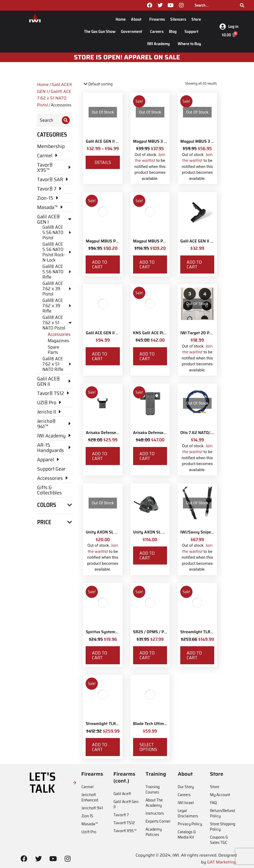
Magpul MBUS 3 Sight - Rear (207, 141)
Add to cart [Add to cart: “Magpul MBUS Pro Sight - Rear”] (147, 264)
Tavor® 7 (121, 815)
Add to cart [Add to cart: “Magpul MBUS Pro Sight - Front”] (100, 264)
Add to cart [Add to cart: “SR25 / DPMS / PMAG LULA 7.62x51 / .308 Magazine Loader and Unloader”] (147, 655)
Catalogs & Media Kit (187, 834)
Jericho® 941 (92, 808)
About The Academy (154, 803)
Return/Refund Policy (222, 813)
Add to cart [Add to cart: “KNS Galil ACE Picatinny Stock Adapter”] (147, 356)
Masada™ (90, 824)
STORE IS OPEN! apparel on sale (127, 57)
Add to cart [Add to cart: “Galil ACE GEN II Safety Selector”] (194, 264)
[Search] (242, 5)
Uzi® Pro (89, 832)
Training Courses (153, 789)
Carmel (87, 787)
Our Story (186, 787)
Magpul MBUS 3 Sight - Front (160, 141)
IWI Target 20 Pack (198, 333)
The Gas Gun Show (100, 31)
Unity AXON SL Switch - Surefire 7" (165, 532)
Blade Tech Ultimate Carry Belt (161, 724)
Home (121, 19)
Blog (174, 31)
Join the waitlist (150, 158)
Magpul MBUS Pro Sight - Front (115, 241)
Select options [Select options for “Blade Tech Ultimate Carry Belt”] (148, 747)
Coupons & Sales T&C (219, 840)
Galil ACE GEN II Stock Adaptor (114, 333)
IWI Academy (160, 44)
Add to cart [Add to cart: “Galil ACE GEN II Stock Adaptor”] (100, 356)
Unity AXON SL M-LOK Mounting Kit (119, 532)
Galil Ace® (122, 794)
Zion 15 (87, 816)
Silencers (178, 19)
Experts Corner (158, 821)
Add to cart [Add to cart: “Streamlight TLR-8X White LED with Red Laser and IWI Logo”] (100, 747)
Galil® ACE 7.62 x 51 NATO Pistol (54, 98)
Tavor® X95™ (125, 831)
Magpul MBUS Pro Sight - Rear (161, 241)
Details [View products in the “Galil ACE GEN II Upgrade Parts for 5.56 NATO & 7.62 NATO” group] (103, 162)
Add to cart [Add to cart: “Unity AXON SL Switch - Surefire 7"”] (147, 555)
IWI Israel (186, 803)
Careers (157, 31)
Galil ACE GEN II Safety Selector (210, 241)
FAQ (213, 803)
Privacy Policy (190, 824)
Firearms (157, 19)
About (137, 19)
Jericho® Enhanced (90, 797)
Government (133, 31)
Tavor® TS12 (124, 823)
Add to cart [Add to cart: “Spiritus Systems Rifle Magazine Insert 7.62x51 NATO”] (100, 655)
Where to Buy (189, 44)
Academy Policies (154, 832)
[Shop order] (106, 84)
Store (196, 19)
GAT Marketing (222, 862)
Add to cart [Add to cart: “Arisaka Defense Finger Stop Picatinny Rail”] (100, 456)
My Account (220, 795)
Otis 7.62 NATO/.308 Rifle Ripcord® (214, 433)
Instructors (155, 813)
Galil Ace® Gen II (126, 804)
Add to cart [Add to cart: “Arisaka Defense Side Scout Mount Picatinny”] (147, 456)
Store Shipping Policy (223, 826)
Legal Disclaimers (188, 813)
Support (193, 31)
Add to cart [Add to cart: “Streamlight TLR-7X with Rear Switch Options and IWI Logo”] (194, 655)
